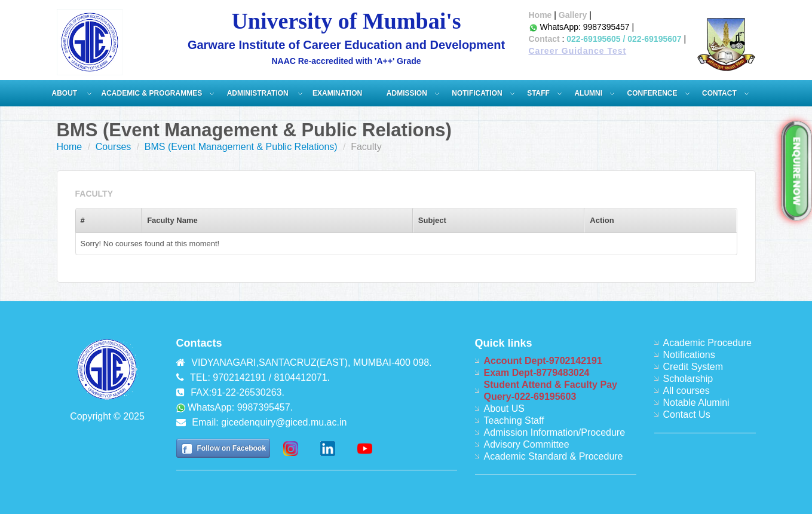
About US (504, 409)
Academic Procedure (708, 343)
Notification (477, 93)
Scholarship (688, 379)
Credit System (693, 367)
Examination (337, 93)
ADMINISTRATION (259, 93)
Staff (538, 93)
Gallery (573, 15)
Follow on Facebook (232, 448)
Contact (544, 39)
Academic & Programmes (152, 93)
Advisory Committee (527, 444)
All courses (687, 391)
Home (540, 15)
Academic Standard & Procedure (554, 456)
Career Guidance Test (578, 51)
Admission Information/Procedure (555, 432)
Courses (114, 147)
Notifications (689, 355)
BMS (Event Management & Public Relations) (241, 147)
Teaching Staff (514, 420)
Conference (652, 93)
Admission (407, 93)
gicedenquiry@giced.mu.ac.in (284, 422)
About (66, 93)
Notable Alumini (696, 403)
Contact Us (687, 414)
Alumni (588, 93)
